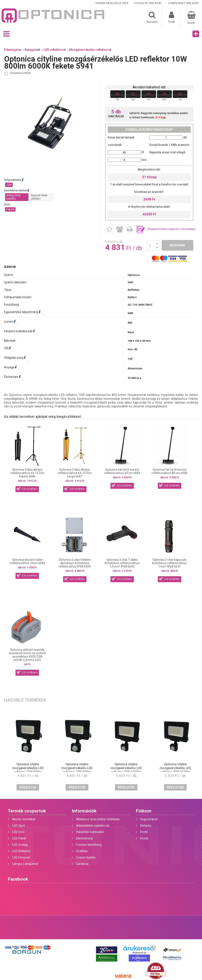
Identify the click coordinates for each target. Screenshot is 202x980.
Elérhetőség (84, 838)
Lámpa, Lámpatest (25, 864)
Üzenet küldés (86, 857)
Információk (84, 811)
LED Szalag (20, 845)
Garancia (82, 864)
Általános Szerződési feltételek (98, 819)
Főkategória (13, 50)
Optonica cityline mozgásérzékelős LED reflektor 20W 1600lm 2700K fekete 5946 (175, 770)
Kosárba (177, 245)
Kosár (144, 838)
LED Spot (18, 826)
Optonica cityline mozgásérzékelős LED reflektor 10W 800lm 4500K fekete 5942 (28, 770)
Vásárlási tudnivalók (90, 832)
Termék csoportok (27, 811)
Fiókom (144, 811)
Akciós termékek (24, 819)
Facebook (18, 879)
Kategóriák (32, 50)
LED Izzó (18, 832)
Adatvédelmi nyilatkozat (93, 826)
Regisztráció (149, 819)
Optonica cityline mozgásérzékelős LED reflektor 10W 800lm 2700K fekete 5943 (77, 770)
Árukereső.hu (139, 953)
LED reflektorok (55, 50)
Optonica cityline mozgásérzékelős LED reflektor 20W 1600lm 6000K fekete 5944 (126, 770)
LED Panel (19, 838)
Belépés (146, 826)
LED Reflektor (21, 851)
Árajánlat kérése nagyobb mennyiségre (172, 229)
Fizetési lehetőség (89, 845)
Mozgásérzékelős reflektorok (90, 50)
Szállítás (82, 851)
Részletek (28, 787)
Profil (144, 832)
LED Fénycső (21, 857)
